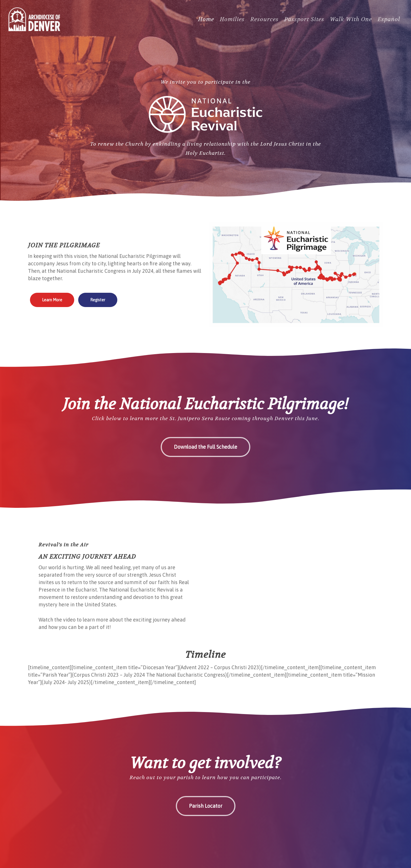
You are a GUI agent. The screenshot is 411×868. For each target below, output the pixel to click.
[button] (52, 300)
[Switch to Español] (389, 26)
